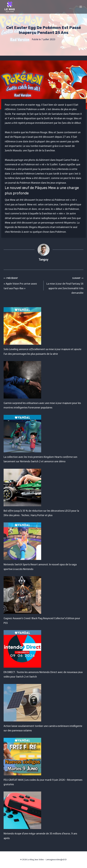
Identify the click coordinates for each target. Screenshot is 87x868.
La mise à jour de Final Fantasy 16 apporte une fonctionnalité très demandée (65, 285)
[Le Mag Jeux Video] (10, 7)
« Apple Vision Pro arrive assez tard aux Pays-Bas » (22, 283)
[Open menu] (81, 7)
